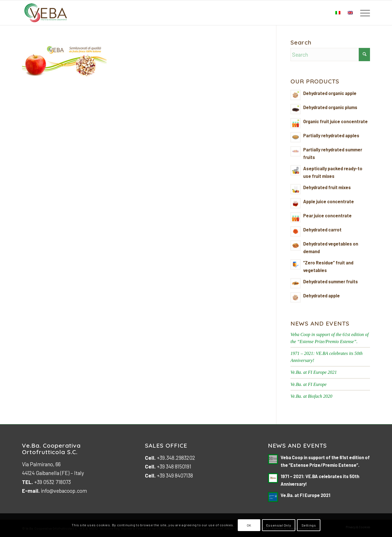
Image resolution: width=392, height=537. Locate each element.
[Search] (330, 55)
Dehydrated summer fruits (331, 281)
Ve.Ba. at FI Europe (309, 384)
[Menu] (363, 13)
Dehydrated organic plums (330, 107)
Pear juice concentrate (327, 216)
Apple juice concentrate (329, 201)
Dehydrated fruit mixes (327, 187)
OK (249, 525)
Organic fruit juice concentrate (335, 121)
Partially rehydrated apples (331, 135)
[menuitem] (363, 13)
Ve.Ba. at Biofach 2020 (311, 396)
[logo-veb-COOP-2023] (46, 13)
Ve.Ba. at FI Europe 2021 (314, 372)
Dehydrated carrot (322, 230)
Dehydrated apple (321, 296)
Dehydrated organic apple (330, 93)
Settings (309, 525)
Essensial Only (279, 525)
